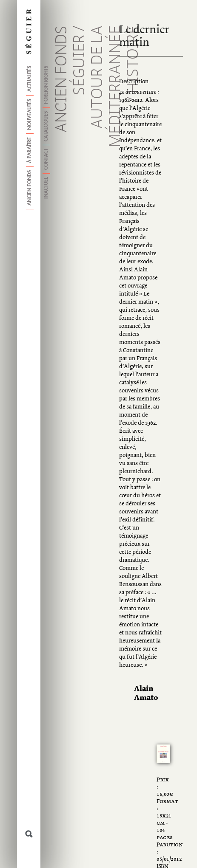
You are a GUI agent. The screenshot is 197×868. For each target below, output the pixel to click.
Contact (46, 159)
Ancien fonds (30, 188)
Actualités (30, 79)
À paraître (30, 150)
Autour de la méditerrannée (107, 86)
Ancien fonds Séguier (71, 79)
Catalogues (46, 126)
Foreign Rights (46, 85)
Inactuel (46, 188)
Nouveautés (30, 114)
